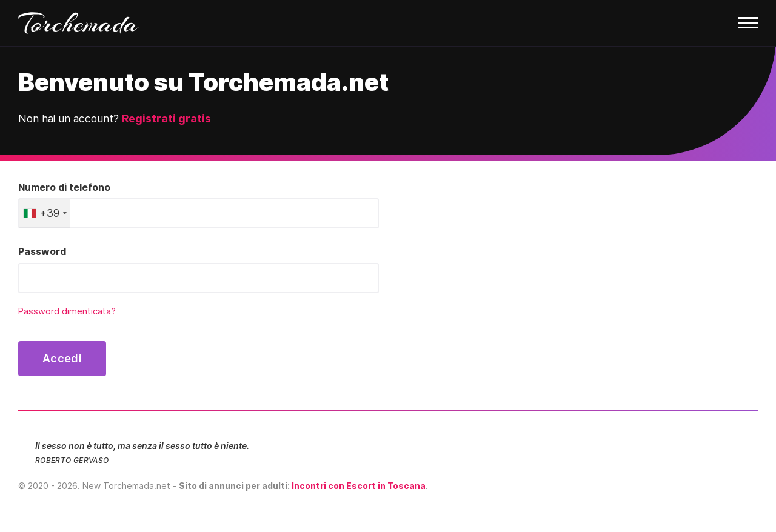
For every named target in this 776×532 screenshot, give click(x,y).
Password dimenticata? (67, 311)
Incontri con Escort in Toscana (359, 486)
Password (42, 251)
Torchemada (79, 23)
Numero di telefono (64, 187)
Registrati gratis (166, 118)
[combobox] (45, 213)
